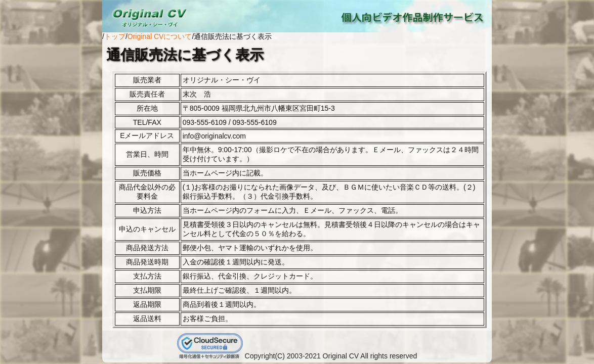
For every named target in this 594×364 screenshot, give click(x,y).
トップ (115, 36)
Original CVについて (160, 36)
